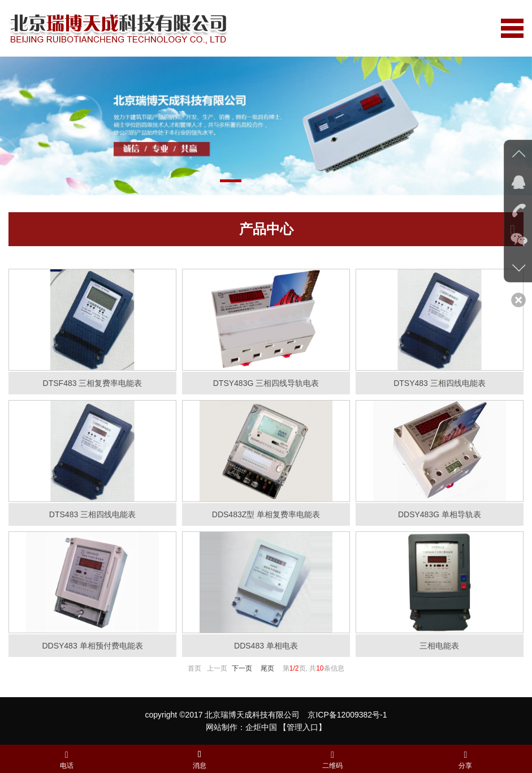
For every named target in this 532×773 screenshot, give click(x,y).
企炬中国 (261, 727)
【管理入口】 (302, 727)
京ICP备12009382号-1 (347, 715)
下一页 (242, 668)
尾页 (267, 668)
